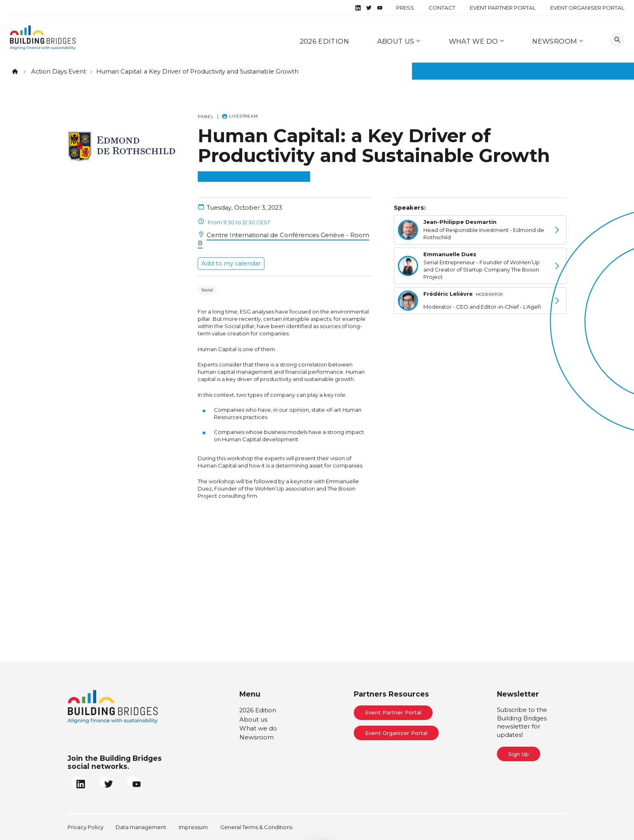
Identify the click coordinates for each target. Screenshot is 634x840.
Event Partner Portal (503, 8)
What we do (474, 41)
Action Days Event (59, 72)
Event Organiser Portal (587, 8)
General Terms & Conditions (256, 827)
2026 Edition (324, 41)
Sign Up (519, 754)
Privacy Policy (86, 827)
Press (405, 8)
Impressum (193, 827)
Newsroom (555, 41)
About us (397, 41)
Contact (442, 8)
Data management (141, 827)
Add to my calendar (231, 263)
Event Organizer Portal (396, 733)
